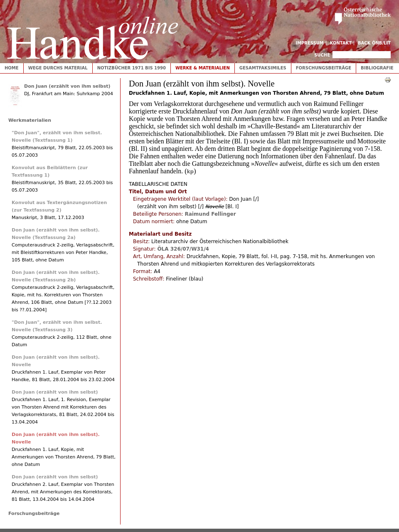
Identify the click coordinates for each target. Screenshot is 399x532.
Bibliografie (377, 68)
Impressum (310, 43)
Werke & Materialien (203, 68)
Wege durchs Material (58, 68)
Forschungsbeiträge (324, 68)
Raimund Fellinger (210, 214)
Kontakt (341, 43)
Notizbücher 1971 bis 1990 (132, 68)
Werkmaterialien (30, 120)
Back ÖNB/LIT (374, 43)
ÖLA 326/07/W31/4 (183, 249)
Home (12, 68)
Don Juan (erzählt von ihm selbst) (67, 86)
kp (191, 172)
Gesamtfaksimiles (263, 68)
